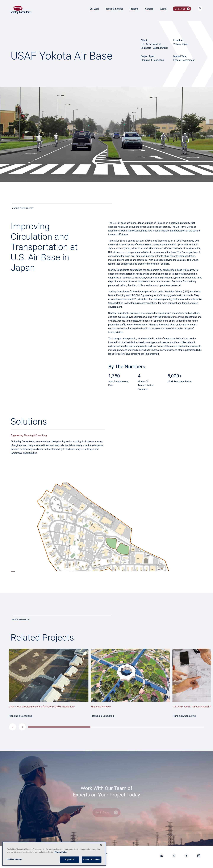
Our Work (95, 9)
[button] (13, 727)
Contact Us (180, 9)
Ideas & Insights (115, 9)
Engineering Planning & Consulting (29, 435)
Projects (134, 9)
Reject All (69, 860)
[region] (54, 854)
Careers (149, 9)
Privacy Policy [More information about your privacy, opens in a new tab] (61, 852)
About (163, 9)
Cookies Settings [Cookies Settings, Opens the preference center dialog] (14, 859)
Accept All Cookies (92, 860)
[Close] (101, 845)
